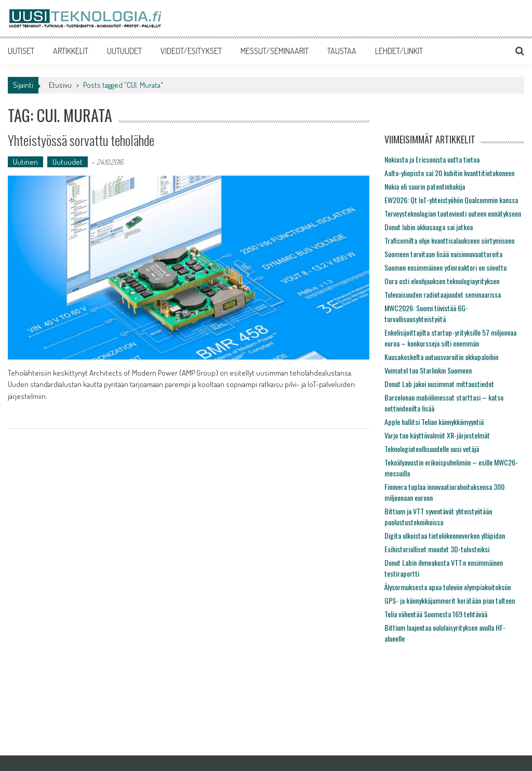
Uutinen (25, 162)
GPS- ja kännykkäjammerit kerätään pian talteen (450, 600)
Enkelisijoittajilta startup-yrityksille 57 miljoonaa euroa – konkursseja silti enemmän (450, 338)
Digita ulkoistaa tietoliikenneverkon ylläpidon (445, 535)
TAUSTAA (342, 51)
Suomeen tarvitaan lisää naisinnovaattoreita (443, 254)
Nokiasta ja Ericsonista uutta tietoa (432, 159)
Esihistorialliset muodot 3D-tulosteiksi (437, 549)
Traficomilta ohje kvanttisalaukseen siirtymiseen (449, 240)
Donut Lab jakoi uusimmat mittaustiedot (439, 384)
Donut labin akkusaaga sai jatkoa (429, 227)
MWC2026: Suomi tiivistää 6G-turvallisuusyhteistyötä (426, 313)
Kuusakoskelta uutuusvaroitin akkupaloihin (441, 357)
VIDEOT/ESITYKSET (191, 51)
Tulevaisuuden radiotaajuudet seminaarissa (443, 294)
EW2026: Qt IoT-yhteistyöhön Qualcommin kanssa (451, 200)
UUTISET (21, 51)
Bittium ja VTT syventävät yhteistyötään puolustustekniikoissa (438, 516)
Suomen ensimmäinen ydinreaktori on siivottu (445, 267)
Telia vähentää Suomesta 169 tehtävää (436, 614)
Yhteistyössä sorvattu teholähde (81, 140)
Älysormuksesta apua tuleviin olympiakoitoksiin (448, 587)
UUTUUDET (124, 51)
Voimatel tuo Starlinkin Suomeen (428, 370)
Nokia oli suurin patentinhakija (425, 186)
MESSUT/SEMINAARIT (275, 51)
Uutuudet (68, 162)
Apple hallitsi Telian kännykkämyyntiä (434, 422)
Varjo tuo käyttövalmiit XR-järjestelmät (437, 435)
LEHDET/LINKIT (399, 51)
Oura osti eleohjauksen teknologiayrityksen (442, 281)
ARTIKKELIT (71, 51)
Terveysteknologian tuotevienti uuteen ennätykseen (453, 213)
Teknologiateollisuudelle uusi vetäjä (432, 449)
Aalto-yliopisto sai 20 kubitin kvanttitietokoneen (449, 173)
